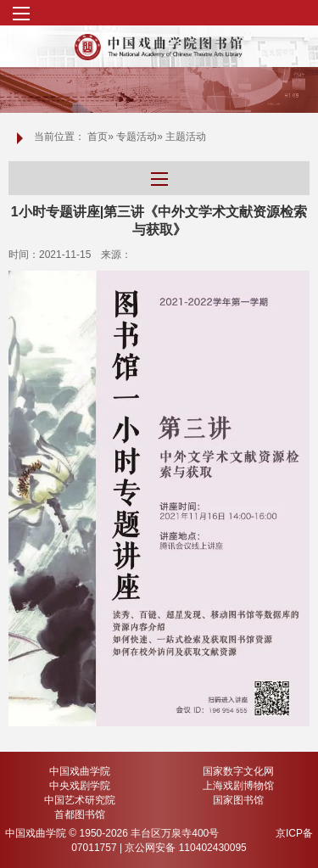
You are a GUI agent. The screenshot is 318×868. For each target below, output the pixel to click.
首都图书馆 (80, 815)
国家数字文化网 (238, 771)
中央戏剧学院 (80, 786)
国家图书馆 (238, 800)
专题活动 (137, 137)
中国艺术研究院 (80, 800)
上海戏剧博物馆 (238, 786)
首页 (98, 137)
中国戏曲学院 (80, 771)
